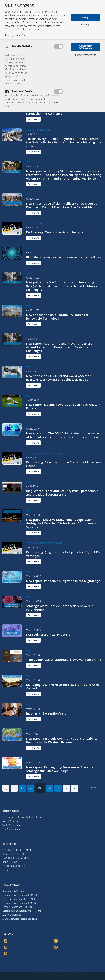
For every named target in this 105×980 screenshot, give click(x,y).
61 (22, 788)
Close (25, 35)
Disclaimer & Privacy (13, 891)
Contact (6, 870)
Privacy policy (13, 35)
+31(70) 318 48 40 (23, 850)
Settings (86, 25)
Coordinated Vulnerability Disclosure (22, 911)
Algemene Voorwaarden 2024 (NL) (21, 895)
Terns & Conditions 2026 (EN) (18, 907)
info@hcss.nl (17, 854)
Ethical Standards (12, 915)
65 (58, 788)
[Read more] (33, 119)
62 (31, 788)
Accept (85, 17)
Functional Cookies (19, 91)
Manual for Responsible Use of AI (20, 919)
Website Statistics (18, 46)
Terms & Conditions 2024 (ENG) (19, 899)
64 (50, 788)
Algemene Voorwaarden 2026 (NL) (20, 903)
